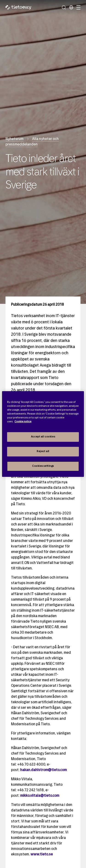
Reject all (43, 451)
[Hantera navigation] (78, 7)
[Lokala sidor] (71, 7)
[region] (43, 434)
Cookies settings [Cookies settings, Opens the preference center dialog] (43, 466)
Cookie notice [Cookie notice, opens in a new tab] (23, 422)
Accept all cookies (43, 437)
